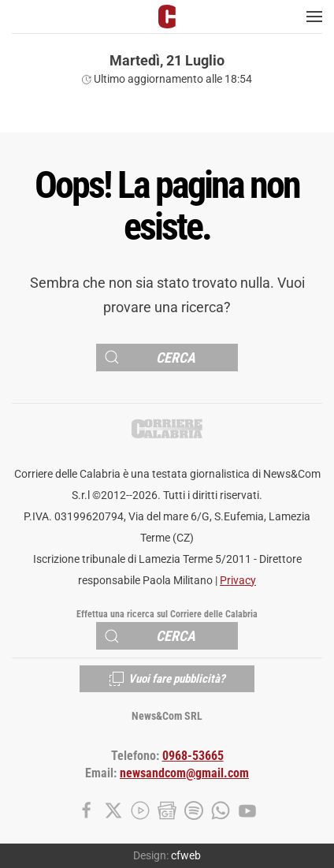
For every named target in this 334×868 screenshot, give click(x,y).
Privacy (238, 581)
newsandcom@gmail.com (184, 773)
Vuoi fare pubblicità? (167, 679)
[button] (314, 17)
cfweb (186, 855)
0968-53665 (193, 756)
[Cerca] (167, 358)
